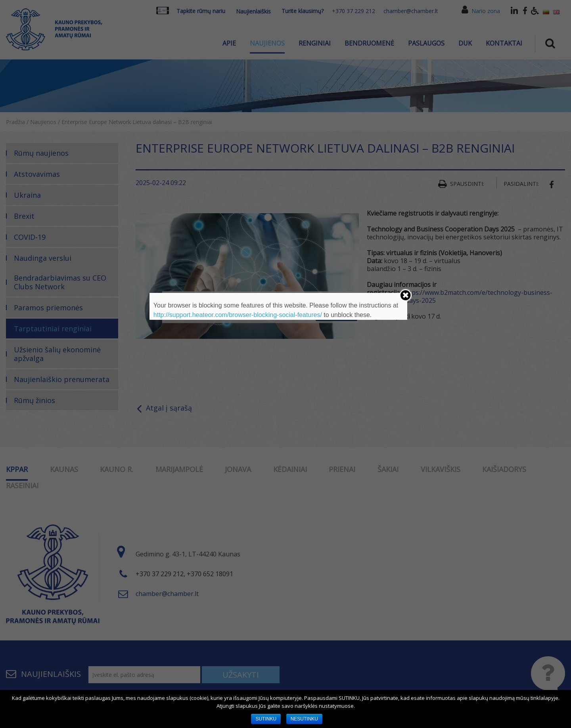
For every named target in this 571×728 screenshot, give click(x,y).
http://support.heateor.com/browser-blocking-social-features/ (238, 315)
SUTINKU (266, 719)
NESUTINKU (304, 719)
